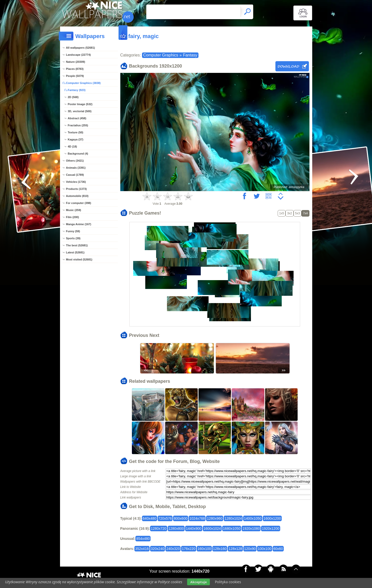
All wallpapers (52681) (81, 48)
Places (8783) (75, 69)
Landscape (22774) (78, 55)
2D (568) (73, 97)
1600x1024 (212, 528)
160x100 (204, 549)
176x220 (189, 549)
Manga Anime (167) (79, 224)
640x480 (150, 518)
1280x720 (159, 528)
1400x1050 (253, 518)
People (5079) (75, 76)
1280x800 (176, 528)
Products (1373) (77, 189)
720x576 (165, 518)
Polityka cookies (228, 582)
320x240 (158, 549)
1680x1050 (232, 528)
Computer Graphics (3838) (83, 83)
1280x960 (215, 518)
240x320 (173, 549)
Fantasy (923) (77, 90)
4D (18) (73, 146)
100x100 (265, 549)
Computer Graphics (161, 55)
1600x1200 (272, 518)
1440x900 (194, 528)
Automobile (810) (77, 196)
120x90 (250, 549)
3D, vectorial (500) (80, 111)
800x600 (181, 518)
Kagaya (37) (76, 139)
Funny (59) (73, 231)
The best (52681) (77, 245)
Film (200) (73, 217)
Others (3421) (75, 161)
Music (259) (74, 210)
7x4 (305, 213)
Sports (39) (73, 238)
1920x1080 (251, 528)
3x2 (289, 213)
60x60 (278, 549)
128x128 (235, 549)
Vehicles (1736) (76, 182)
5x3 (297, 213)
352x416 (142, 549)
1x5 (282, 213)
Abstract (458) (77, 118)
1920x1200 (270, 528)
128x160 (220, 549)
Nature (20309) (76, 62)
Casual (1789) (75, 175)
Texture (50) (76, 132)
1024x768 (197, 518)
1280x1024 (233, 518)
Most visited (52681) (79, 259)
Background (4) (78, 154)
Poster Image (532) (80, 104)
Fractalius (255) (78, 125)
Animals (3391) (76, 168)
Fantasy (190, 55)
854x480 (143, 539)
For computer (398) (79, 203)
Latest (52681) (75, 252)
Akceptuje (198, 582)
